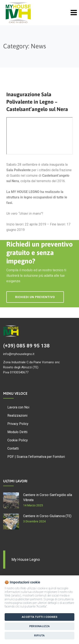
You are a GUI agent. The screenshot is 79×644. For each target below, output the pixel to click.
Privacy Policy (18, 424)
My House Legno (26, 559)
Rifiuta (39, 635)
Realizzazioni (17, 416)
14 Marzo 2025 (33, 505)
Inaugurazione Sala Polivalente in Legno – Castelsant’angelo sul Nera (37, 102)
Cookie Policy (18, 440)
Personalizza (40, 626)
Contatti (13, 448)
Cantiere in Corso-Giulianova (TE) (47, 516)
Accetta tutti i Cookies (39, 617)
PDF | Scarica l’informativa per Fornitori (36, 457)
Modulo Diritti (17, 432)
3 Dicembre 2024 (34, 521)
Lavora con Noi (18, 407)
